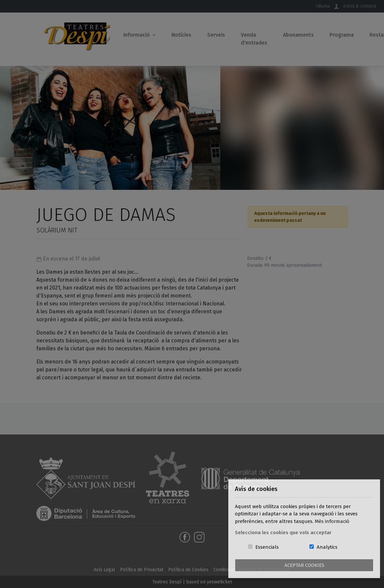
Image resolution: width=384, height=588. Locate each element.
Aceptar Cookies (304, 565)
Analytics (327, 547)
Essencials (267, 547)
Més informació (332, 521)
